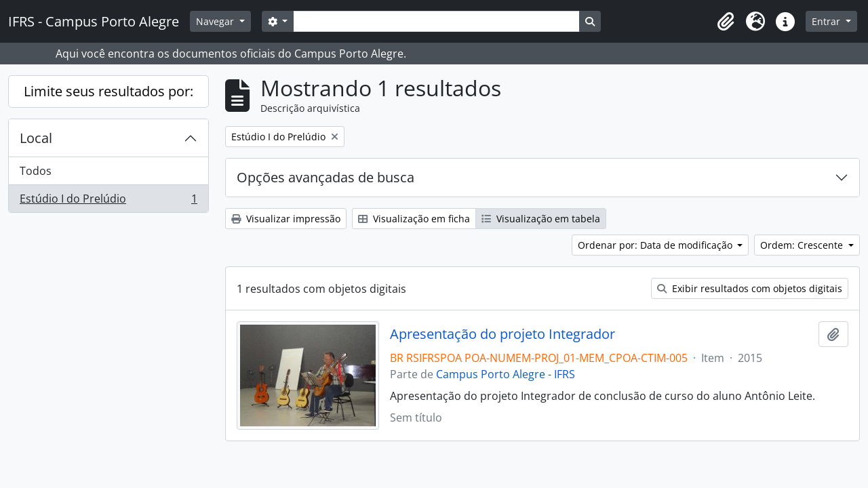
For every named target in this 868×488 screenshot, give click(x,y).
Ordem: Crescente (803, 245)
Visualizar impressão (286, 219)
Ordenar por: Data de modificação (656, 245)
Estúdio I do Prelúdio (108, 201)
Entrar (827, 21)
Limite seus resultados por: (108, 91)
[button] (726, 22)
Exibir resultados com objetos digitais (750, 288)
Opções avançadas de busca (325, 177)
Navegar (216, 21)
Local (36, 138)
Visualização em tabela (541, 219)
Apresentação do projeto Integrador (502, 334)
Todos (36, 171)
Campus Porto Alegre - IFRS (506, 374)
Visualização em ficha (414, 219)
